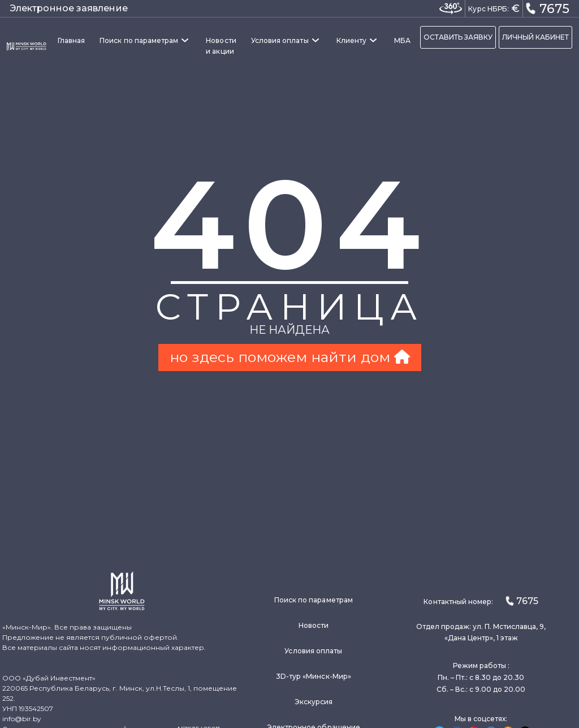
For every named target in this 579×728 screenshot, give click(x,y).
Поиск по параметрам (139, 40)
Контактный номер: (481, 601)
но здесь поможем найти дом (290, 357)
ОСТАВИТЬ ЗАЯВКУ (458, 37)
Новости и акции (221, 46)
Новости (314, 625)
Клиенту (351, 40)
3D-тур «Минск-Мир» (314, 676)
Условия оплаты (280, 40)
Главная (71, 40)
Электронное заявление (69, 8)
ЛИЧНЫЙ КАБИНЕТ (535, 37)
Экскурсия (314, 702)
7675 (547, 8)
